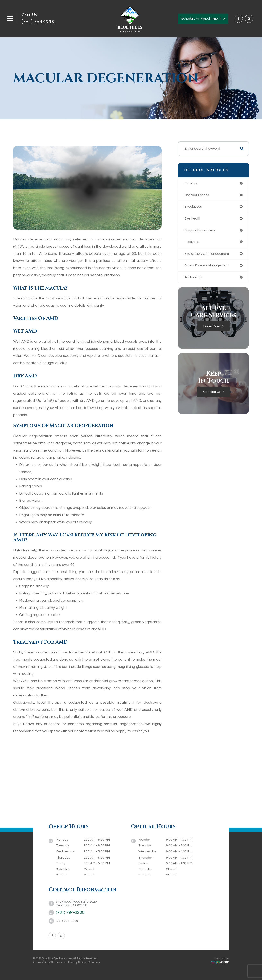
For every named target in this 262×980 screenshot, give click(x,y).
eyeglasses (194, 207)
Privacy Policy (77, 962)
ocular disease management (208, 267)
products (192, 243)
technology (194, 279)
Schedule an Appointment (201, 19)
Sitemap (94, 962)
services (192, 183)
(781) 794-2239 (67, 921)
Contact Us (212, 394)
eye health (193, 219)
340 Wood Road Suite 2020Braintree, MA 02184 (76, 903)
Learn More (212, 329)
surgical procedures (201, 231)
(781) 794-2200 (39, 22)
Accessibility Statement (49, 962)
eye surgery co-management (208, 255)
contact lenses (198, 195)
